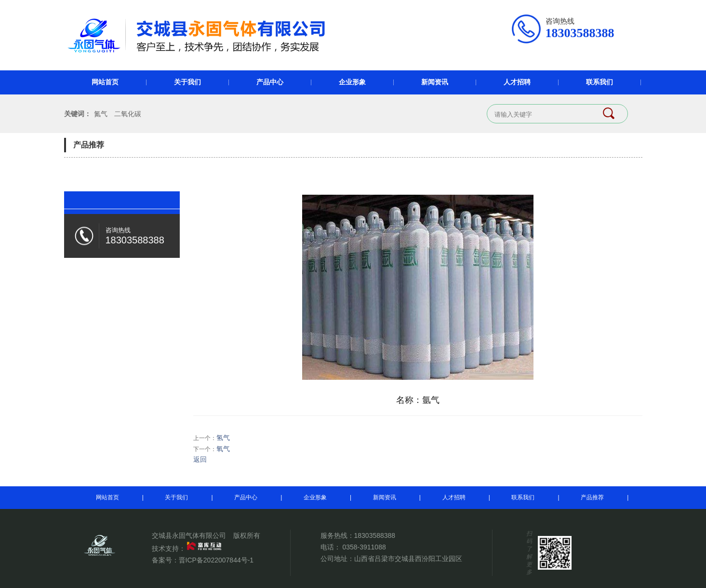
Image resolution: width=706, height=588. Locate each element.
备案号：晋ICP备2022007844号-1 (203, 560)
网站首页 (105, 82)
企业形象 (352, 82)
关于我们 (187, 82)
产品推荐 (592, 497)
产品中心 (270, 82)
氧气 (223, 449)
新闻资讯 (435, 82)
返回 (200, 459)
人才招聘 (517, 82)
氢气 (223, 438)
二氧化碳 (128, 114)
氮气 (101, 114)
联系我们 (599, 82)
